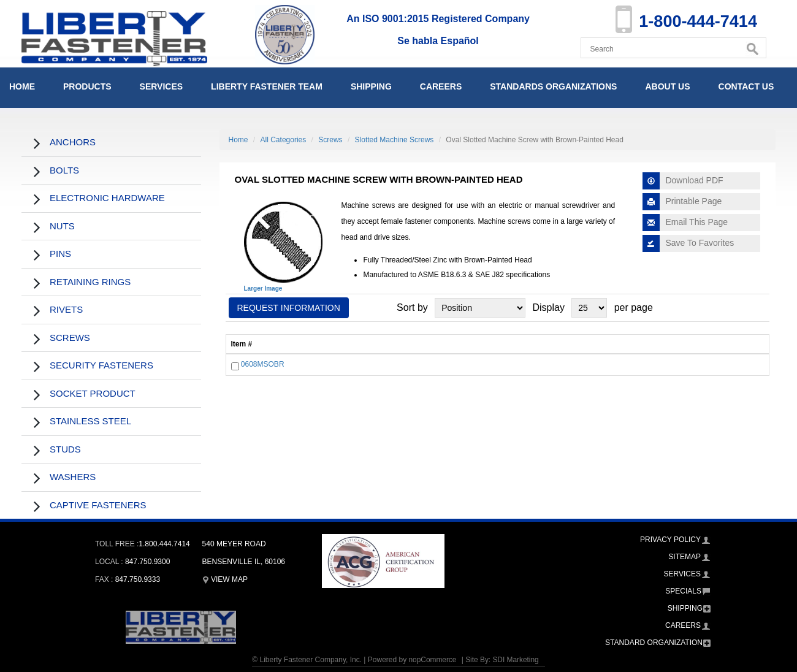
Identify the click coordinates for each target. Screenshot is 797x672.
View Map (225, 579)
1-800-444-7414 (696, 21)
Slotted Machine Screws (395, 140)
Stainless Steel (90, 421)
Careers (441, 86)
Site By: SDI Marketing (502, 660)
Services (162, 86)
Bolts (64, 170)
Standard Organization (654, 643)
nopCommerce (432, 660)
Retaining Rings (90, 282)
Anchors (73, 142)
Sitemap (685, 557)
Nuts (62, 226)
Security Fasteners (101, 365)
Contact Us (746, 86)
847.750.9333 (138, 579)
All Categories (284, 140)
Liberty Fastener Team (267, 86)
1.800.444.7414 (164, 544)
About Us (667, 86)
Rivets (66, 309)
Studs (65, 449)
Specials (683, 591)
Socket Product (93, 393)
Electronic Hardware (107, 198)
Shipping (371, 86)
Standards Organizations (553, 86)
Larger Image (263, 288)
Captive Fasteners (98, 505)
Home (22, 86)
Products (87, 86)
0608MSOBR (263, 365)
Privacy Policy (670, 540)
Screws (70, 338)
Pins (60, 254)
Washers (73, 477)
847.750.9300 (147, 562)
